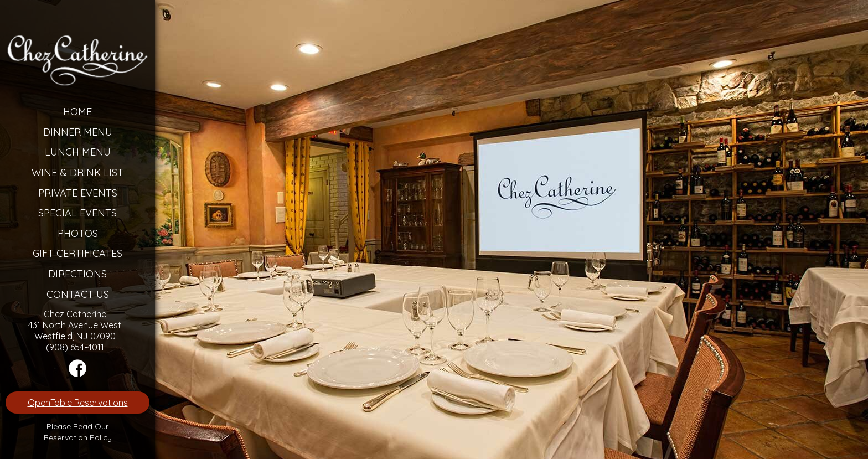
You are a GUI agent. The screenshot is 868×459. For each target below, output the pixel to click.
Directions (77, 274)
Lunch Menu (78, 152)
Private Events (78, 193)
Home (77, 112)
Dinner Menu (78, 132)
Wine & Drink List (77, 172)
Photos (78, 233)
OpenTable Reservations (78, 403)
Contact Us (78, 294)
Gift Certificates (77, 253)
